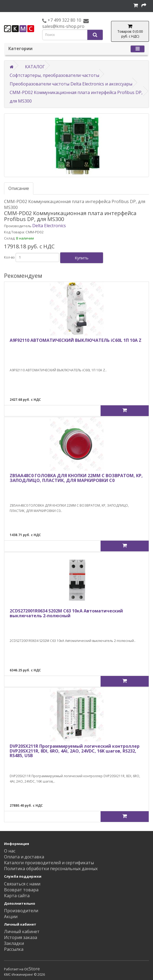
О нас (10, 851)
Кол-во (9, 257)
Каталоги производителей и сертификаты (49, 863)
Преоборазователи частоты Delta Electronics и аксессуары (71, 84)
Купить (82, 258)
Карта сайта (17, 896)
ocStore (32, 969)
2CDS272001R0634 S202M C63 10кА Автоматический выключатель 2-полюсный (66, 613)
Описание (19, 188)
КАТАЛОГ (35, 67)
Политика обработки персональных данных (51, 869)
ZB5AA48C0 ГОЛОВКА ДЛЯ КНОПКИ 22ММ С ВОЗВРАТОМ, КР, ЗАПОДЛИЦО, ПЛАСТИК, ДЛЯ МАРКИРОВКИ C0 (76, 478)
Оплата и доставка (24, 857)
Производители (21, 911)
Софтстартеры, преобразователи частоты (54, 75)
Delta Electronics (49, 226)
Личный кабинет (22, 932)
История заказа (21, 937)
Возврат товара (21, 890)
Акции (11, 917)
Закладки (14, 943)
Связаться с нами (22, 884)
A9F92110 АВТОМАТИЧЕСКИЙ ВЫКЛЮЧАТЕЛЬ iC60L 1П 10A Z (76, 340)
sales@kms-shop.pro (63, 26)
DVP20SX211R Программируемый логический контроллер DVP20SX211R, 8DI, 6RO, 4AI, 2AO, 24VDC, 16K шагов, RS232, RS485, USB (75, 751)
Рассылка (14, 949)
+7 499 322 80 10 (64, 20)
